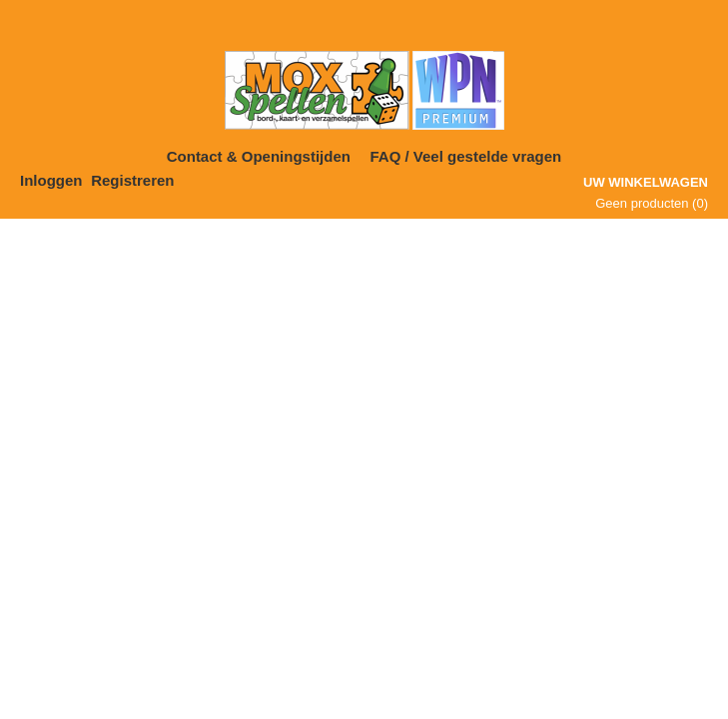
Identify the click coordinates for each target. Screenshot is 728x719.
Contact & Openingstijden (259, 156)
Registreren (132, 180)
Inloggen (51, 180)
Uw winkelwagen (646, 182)
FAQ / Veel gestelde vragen (466, 156)
